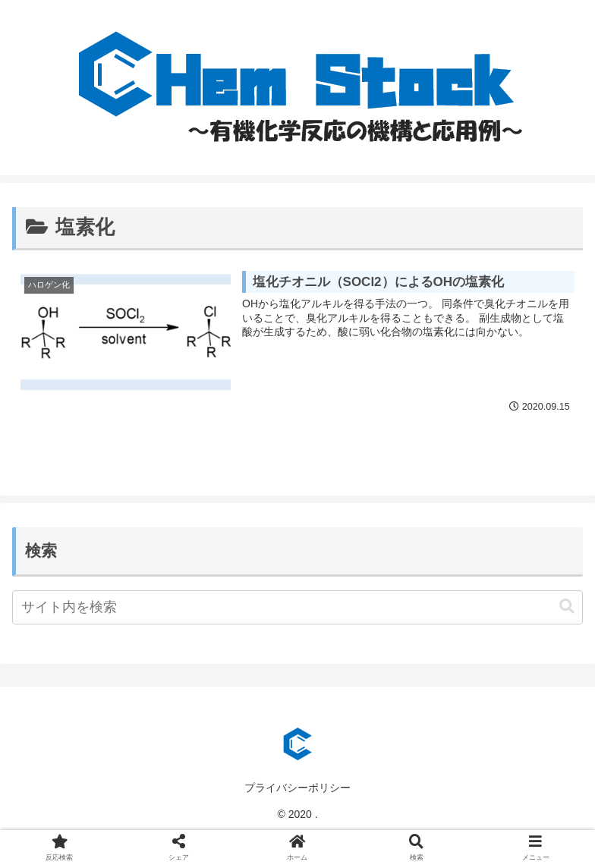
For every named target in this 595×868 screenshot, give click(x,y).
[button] (567, 607)
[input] (297, 607)
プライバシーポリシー (297, 788)
